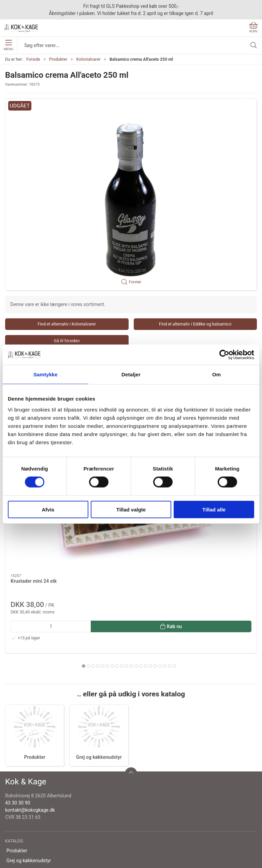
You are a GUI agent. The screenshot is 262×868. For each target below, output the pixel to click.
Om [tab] (216, 374)
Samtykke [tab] (46, 374)
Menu (8, 45)
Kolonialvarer (88, 59)
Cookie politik (21, 823)
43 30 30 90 (18, 688)
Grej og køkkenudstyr (99, 642)
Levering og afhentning (31, 784)
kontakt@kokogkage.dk (30, 695)
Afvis (48, 509)
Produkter (58, 59)
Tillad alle (214, 509)
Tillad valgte (131, 509)
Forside (33, 59)
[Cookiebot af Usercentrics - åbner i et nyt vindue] (224, 355)
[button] (131, 195)
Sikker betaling (22, 804)
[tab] (115, 537)
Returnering (19, 794)
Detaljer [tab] (131, 374)
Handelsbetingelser (27, 813)
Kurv (253, 27)
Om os (13, 775)
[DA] (21, 28)
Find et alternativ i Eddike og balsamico (195, 324)
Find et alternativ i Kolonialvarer (67, 324)
